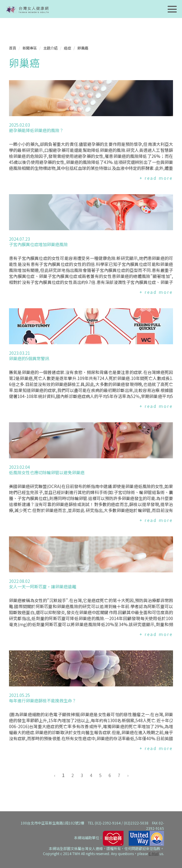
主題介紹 (50, 48)
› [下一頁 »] (128, 775)
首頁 (13, 48)
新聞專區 (30, 48)
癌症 (67, 48)
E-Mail (154, 853)
